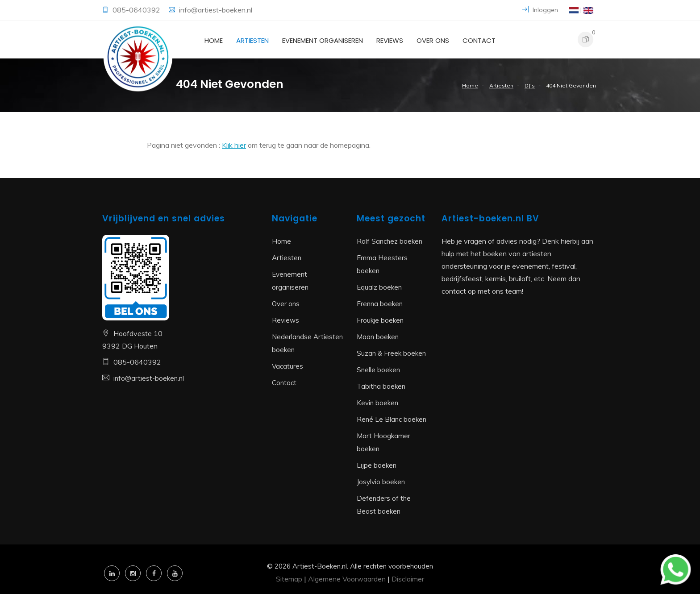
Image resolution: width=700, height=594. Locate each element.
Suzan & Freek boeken (391, 353)
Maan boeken (378, 337)
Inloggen (540, 10)
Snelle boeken (378, 370)
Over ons (433, 40)
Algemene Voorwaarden (347, 579)
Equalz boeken (379, 287)
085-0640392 (137, 10)
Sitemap (289, 579)
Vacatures (287, 366)
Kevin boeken (377, 403)
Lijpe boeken (377, 465)
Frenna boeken (380, 304)
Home (214, 40)
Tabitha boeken (381, 386)
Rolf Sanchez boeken (390, 241)
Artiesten (252, 40)
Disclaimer (408, 579)
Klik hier (234, 145)
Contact (479, 40)
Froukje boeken (380, 320)
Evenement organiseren (323, 40)
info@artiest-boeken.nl (216, 10)
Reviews (390, 40)
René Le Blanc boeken (392, 419)
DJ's (530, 85)
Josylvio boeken (381, 482)
